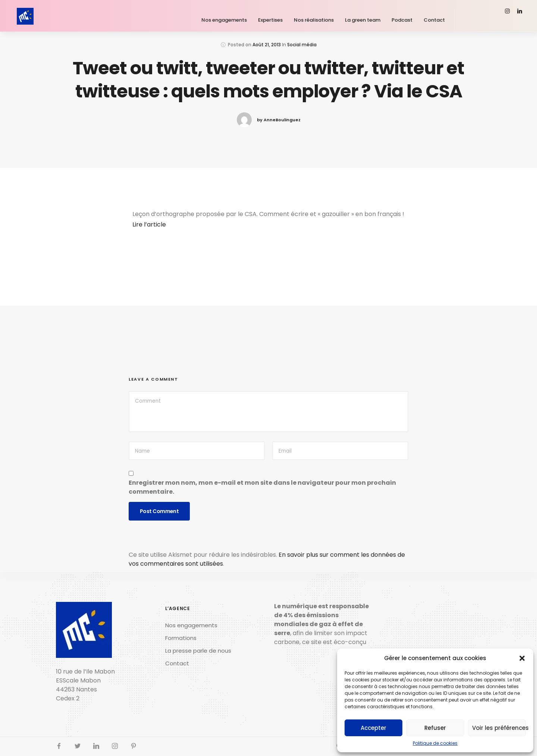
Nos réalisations (314, 20)
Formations (181, 638)
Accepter (373, 728)
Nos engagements (224, 20)
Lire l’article (149, 224)
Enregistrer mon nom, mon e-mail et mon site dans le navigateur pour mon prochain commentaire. (262, 487)
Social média (302, 45)
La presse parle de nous (198, 651)
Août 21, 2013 (267, 45)
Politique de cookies (435, 743)
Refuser (435, 728)
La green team (363, 20)
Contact (434, 20)
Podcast (402, 20)
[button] (522, 658)
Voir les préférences (499, 728)
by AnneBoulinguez (279, 120)
